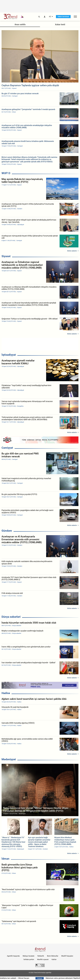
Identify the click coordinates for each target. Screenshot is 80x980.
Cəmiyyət (7, 448)
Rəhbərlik (41, 956)
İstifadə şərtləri (29, 959)
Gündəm (7, 531)
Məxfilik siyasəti (43, 959)
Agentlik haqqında (13, 956)
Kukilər (54, 959)
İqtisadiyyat (9, 355)
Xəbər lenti (60, 24)
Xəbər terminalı (63, 17)
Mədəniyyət (9, 759)
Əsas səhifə (20, 24)
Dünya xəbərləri (11, 617)
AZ (50, 17)
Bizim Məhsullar (53, 956)
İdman (5, 859)
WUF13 (6, 173)
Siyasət (6, 256)
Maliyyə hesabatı (29, 956)
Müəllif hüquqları (67, 956)
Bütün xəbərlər (72, 251)
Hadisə (6, 693)
